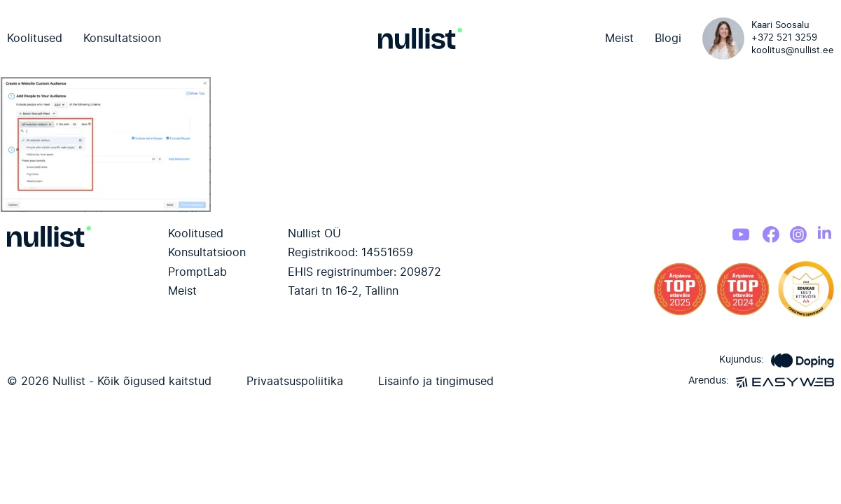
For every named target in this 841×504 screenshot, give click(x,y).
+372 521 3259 (784, 38)
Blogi (668, 38)
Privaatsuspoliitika (295, 381)
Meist (619, 38)
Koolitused (35, 38)
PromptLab (197, 272)
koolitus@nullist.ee (793, 51)
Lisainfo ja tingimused (436, 381)
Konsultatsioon (122, 38)
